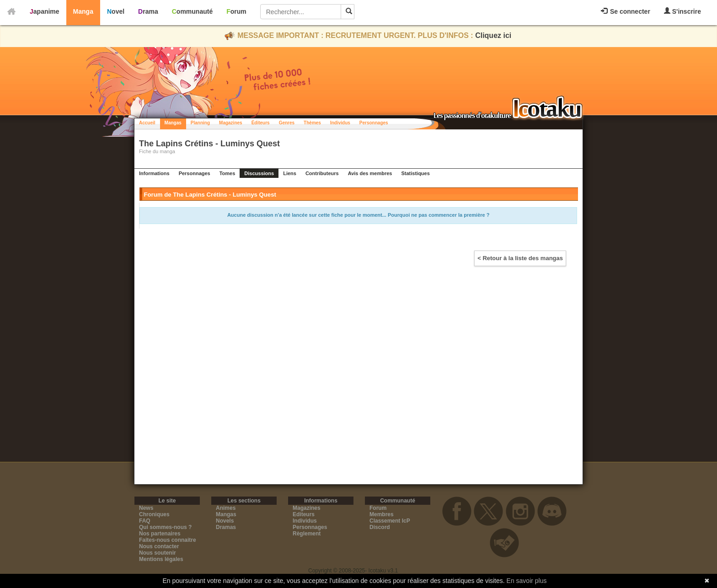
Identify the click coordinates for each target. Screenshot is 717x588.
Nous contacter (159, 546)
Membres (382, 514)
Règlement (307, 534)
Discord (380, 527)
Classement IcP (390, 521)
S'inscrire (682, 11)
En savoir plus (527, 581)
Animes (226, 508)
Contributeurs (322, 173)
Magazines (231, 123)
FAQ (145, 521)
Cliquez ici (493, 35)
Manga (83, 11)
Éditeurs (261, 123)
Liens (290, 173)
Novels (225, 521)
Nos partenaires (160, 534)
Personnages (374, 123)
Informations (154, 173)
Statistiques (415, 173)
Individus (340, 123)
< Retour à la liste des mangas (520, 258)
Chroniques (154, 514)
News (146, 508)
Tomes (227, 173)
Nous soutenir (158, 553)
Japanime (45, 11)
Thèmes (312, 123)
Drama (148, 11)
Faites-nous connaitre (168, 540)
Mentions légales (161, 559)
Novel (116, 11)
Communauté (192, 11)
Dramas (226, 527)
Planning (200, 123)
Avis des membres (370, 173)
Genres (287, 123)
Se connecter (626, 11)
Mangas (173, 123)
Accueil (147, 123)
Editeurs (304, 514)
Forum (236, 11)
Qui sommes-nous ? (165, 527)
